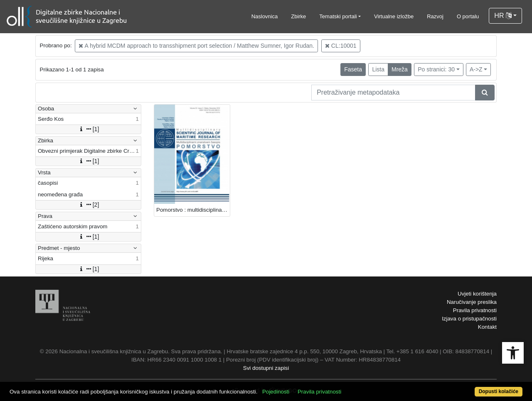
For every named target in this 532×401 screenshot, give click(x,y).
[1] (89, 129)
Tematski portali (338, 16)
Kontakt (487, 327)
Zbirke (298, 16)
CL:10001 (341, 46)
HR (503, 16)
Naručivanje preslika (472, 302)
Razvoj (435, 16)
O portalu (468, 16)
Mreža (400, 69)
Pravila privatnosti (475, 310)
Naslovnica (265, 16)
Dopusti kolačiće (499, 391)
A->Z (476, 69)
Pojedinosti (276, 392)
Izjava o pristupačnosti (469, 319)
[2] (89, 205)
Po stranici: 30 (436, 69)
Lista (378, 69)
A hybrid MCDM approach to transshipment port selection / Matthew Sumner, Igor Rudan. (196, 46)
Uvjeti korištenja (477, 294)
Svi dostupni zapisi (266, 368)
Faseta (353, 69)
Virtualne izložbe (394, 16)
